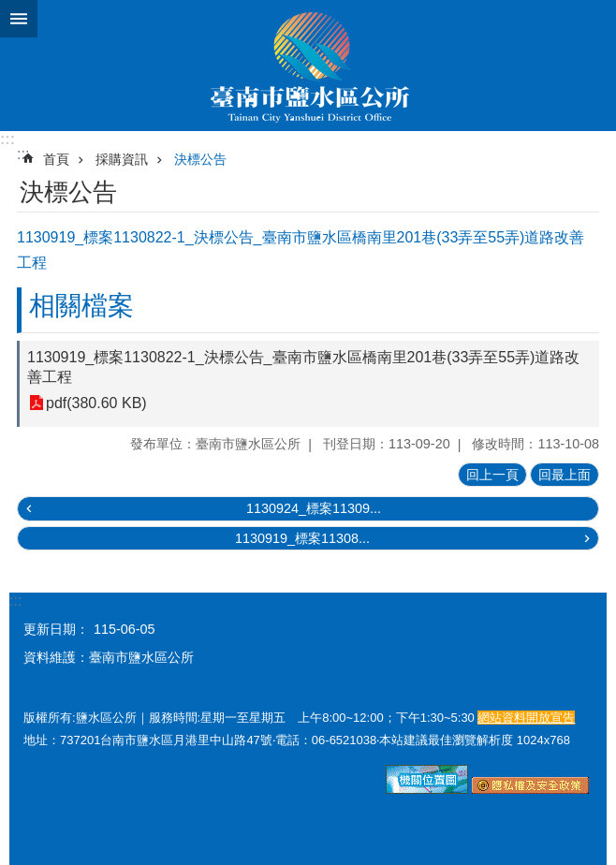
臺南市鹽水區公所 (308, 66)
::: (7, 139)
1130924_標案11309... (314, 508)
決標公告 (200, 159)
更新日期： (56, 629)
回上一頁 (492, 475)
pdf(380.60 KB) (96, 403)
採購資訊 (122, 159)
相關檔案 (81, 306)
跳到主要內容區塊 (10, 10)
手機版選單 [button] (19, 19)
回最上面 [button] (565, 475)
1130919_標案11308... (302, 538)
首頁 (56, 159)
